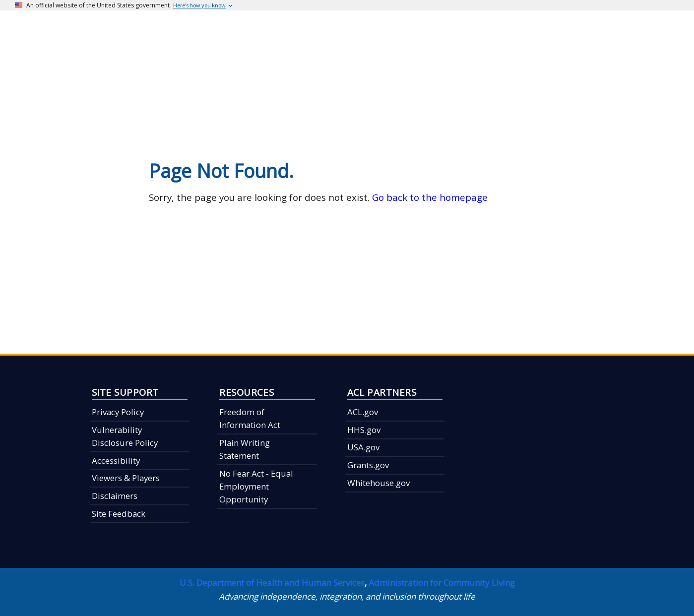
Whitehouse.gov (379, 483)
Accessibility (116, 461)
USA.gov (363, 447)
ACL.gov (363, 412)
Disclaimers (115, 496)
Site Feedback (119, 514)
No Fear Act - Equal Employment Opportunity (256, 487)
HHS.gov (364, 430)
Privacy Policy (118, 412)
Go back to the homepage (430, 197)
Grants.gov (368, 465)
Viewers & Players (126, 478)
